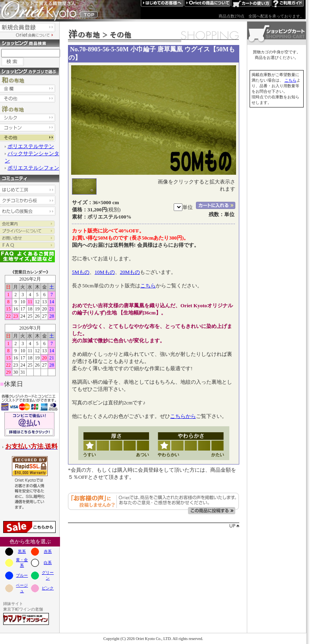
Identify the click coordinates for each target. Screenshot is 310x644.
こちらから (183, 416)
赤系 (48, 551)
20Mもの (130, 272)
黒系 (22, 551)
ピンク (48, 588)
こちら (148, 286)
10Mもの (105, 272)
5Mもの (81, 272)
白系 (48, 563)
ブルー (22, 575)
